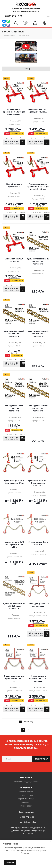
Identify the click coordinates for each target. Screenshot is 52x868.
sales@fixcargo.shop (28, 822)
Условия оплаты (26, 792)
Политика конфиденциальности (26, 782)
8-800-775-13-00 (14, 16)
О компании (26, 778)
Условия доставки (26, 795)
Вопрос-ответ (26, 806)
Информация (26, 788)
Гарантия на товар (26, 799)
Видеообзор (26, 802)
